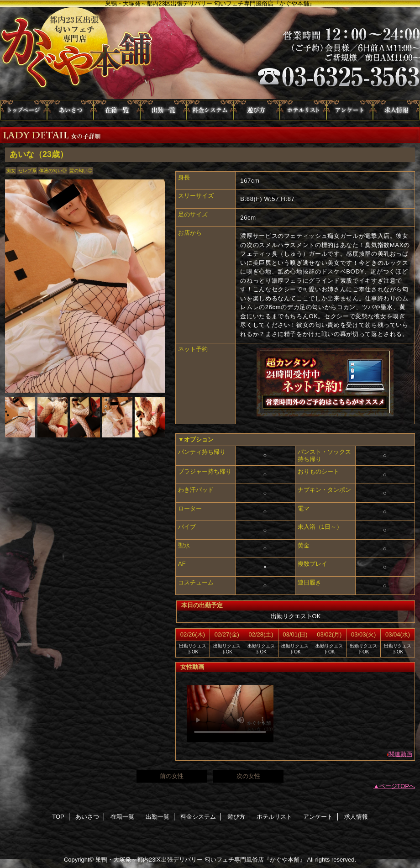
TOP (24, 110)
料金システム (210, 110)
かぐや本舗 (210, 53)
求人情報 (396, 110)
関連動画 (400, 754)
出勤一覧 (163, 110)
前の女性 (172, 776)
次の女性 (248, 776)
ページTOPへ (397, 786)
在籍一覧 (117, 110)
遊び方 (257, 110)
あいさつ (70, 110)
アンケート (350, 110)
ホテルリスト (303, 110)
